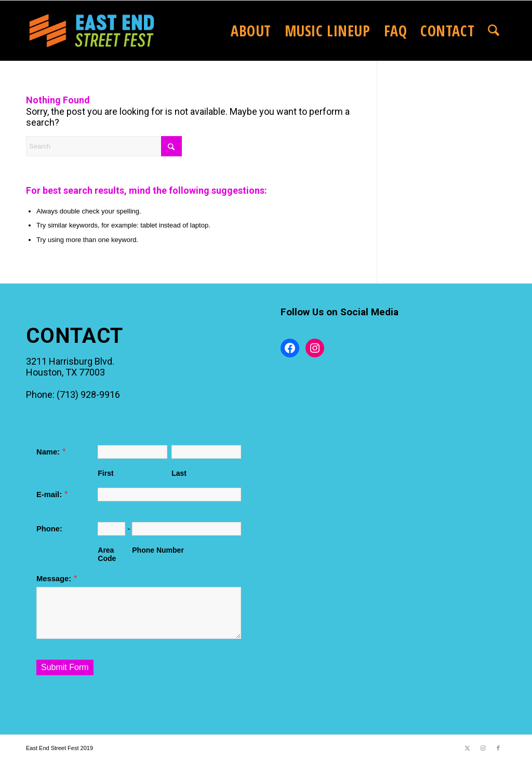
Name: (48, 452)
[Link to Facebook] (498, 748)
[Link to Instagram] (483, 748)
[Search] (494, 31)
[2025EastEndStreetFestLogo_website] (92, 31)
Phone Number (158, 550)
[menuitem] (251, 31)
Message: (54, 579)
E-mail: (49, 494)
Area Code (107, 554)
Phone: (49, 529)
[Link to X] (467, 748)
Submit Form (65, 667)
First (105, 473)
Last (179, 473)
